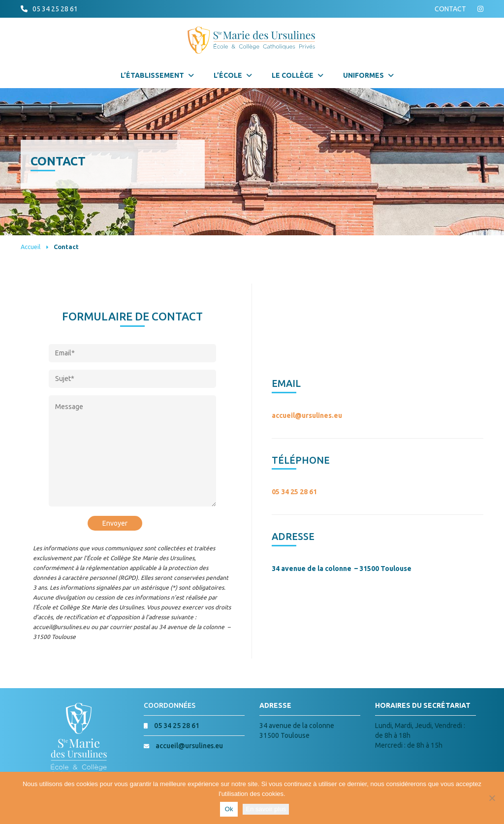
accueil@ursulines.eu (307, 415)
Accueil (31, 247)
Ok (229, 809)
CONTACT (450, 9)
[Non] (492, 798)
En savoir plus (266, 809)
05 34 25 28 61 (55, 9)
